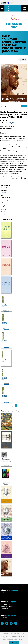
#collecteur (3, 215)
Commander (24, 106)
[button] (2, 8)
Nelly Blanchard (14, 123)
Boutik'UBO (4, 618)
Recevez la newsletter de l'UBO (9, 620)
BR (8, 10)
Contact (3, 595)
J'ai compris (14, 643)
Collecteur (4, 192)
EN (8, 8)
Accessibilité (4, 609)
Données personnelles (7, 606)
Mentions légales (5, 604)
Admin (3, 593)
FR (8, 6)
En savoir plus (19, 639)
